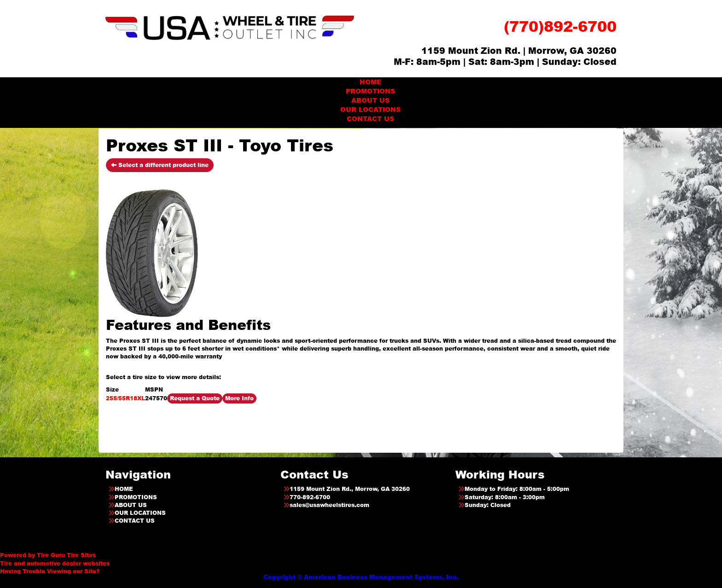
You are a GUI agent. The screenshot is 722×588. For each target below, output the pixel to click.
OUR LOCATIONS (370, 109)
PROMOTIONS (370, 91)
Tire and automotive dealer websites (55, 559)
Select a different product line (160, 165)
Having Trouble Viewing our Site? (50, 571)
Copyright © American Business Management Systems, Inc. (361, 577)
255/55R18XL (125, 398)
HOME (370, 82)
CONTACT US (370, 118)
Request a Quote (195, 398)
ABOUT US (370, 100)
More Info (239, 398)
